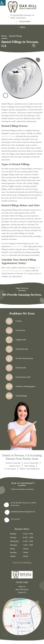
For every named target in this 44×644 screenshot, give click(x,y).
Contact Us (22, 592)
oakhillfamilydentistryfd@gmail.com (23, 512)
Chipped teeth (16, 340)
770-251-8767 (23, 22)
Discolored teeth (17, 349)
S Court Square (10, 469)
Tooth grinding (16, 396)
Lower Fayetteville (31, 463)
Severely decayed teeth (19, 359)
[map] (22, 617)
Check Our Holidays (22, 563)
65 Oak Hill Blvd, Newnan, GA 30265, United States (21, 17)
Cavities (14, 321)
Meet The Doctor (22, 589)
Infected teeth (16, 368)
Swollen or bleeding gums (20, 387)
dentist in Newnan (8, 136)
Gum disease (15, 330)
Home (4, 36)
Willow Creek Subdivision (30, 469)
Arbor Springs (30, 466)
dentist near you (17, 246)
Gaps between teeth (18, 377)
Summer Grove (15, 466)
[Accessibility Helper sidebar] (3, 3)
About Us (22, 587)
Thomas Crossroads (13, 463)
